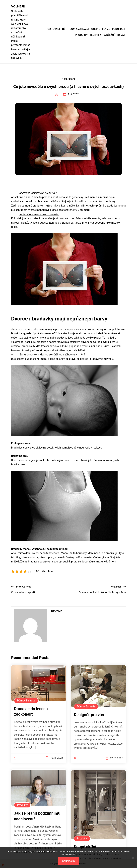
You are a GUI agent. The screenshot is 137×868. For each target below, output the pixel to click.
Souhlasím (68, 861)
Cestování (54, 29)
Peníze (106, 29)
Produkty (81, 35)
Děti (65, 29)
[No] (133, 858)
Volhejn (18, 6)
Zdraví (121, 35)
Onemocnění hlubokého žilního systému (102, 592)
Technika (96, 35)
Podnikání (119, 29)
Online (96, 29)
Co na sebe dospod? (23, 592)
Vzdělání (109, 35)
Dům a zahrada (79, 29)
